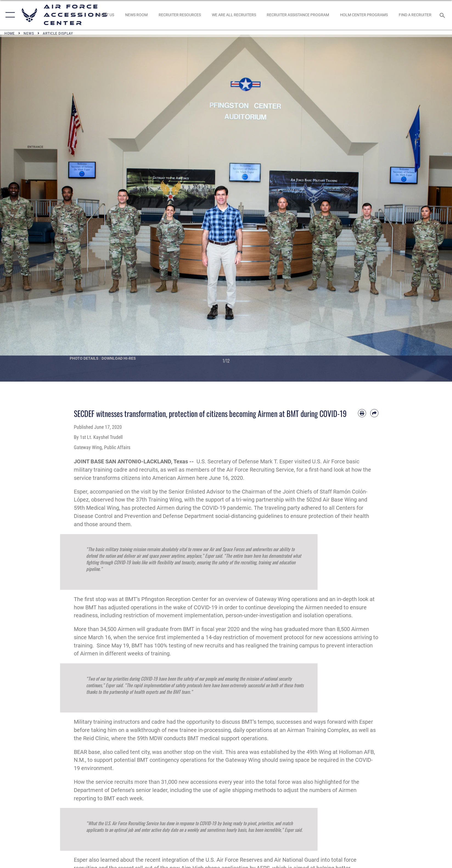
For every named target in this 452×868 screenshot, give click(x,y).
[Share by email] (374, 413)
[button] (9, 15)
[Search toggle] (443, 15)
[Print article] (362, 413)
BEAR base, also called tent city (112, 752)
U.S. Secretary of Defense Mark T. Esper (245, 462)
